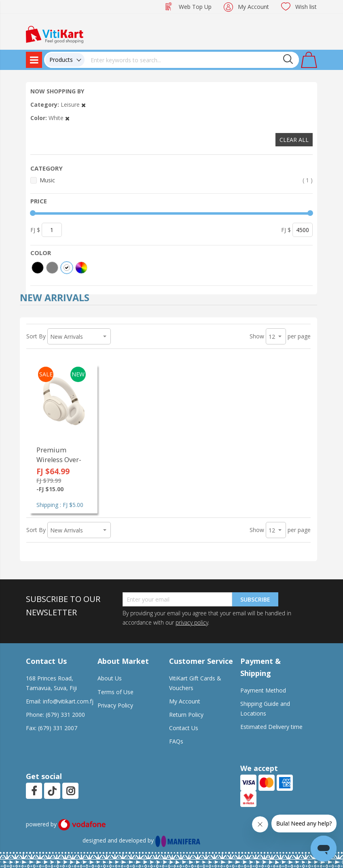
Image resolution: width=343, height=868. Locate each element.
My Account (253, 7)
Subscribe (255, 599)
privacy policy (192, 622)
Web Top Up (195, 7)
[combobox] (192, 60)
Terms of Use (115, 692)
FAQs (176, 741)
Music (176, 180)
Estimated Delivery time (271, 727)
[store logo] (55, 34)
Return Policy (186, 715)
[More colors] (81, 268)
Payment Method (263, 690)
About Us (110, 678)
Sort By (36, 336)
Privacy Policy (115, 705)
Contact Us (184, 728)
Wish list (306, 7)
